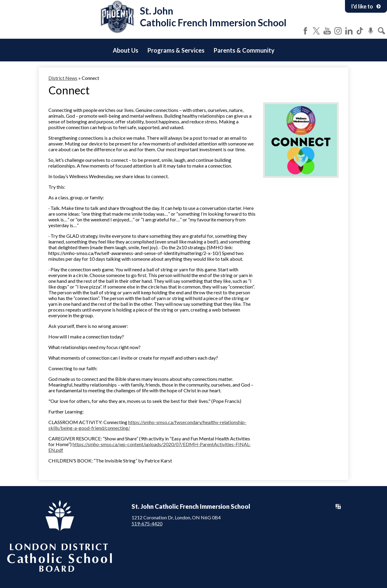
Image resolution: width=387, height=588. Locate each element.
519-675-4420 (147, 523)
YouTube (327, 31)
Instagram (338, 31)
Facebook (305, 31)
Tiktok (360, 31)
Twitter (316, 31)
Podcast (371, 31)
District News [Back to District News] (63, 78)
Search (382, 31)
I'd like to (366, 6)
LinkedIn (349, 31)
